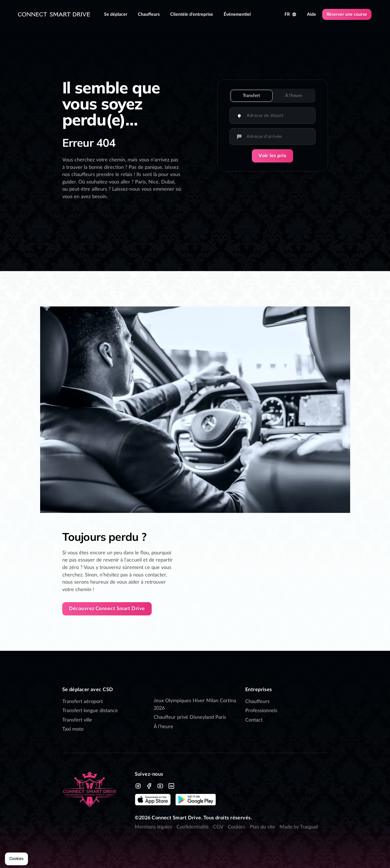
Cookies (237, 827)
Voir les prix (273, 156)
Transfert (251, 96)
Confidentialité (193, 827)
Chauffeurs (257, 702)
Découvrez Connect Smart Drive (107, 609)
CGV (218, 827)
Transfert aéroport (82, 702)
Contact (254, 720)
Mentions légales (153, 827)
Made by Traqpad (299, 827)
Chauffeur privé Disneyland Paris (191, 717)
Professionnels (261, 711)
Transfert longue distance (90, 711)
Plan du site (262, 827)
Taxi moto (73, 729)
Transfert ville (77, 720)
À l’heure (294, 96)
